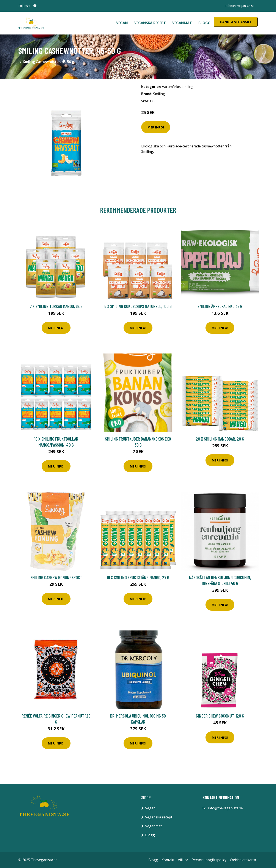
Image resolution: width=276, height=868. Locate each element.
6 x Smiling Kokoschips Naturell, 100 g (138, 306)
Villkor (183, 860)
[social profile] (35, 6)
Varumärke (171, 87)
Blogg (204, 23)
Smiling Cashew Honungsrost (56, 577)
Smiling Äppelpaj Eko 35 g (220, 306)
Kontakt (168, 860)
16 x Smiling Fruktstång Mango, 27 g (138, 577)
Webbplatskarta (243, 860)
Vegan (122, 23)
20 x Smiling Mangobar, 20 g (220, 439)
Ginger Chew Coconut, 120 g (220, 716)
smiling (188, 87)
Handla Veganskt (236, 22)
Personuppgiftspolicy (209, 860)
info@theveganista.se (239, 6)
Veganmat (182, 23)
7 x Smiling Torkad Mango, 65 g (56, 306)
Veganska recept (150, 23)
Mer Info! (156, 127)
